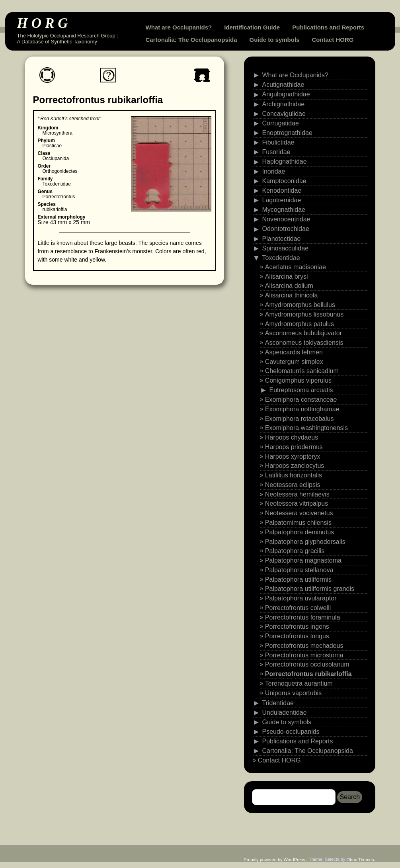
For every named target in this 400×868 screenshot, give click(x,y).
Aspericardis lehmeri (294, 352)
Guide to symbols (275, 40)
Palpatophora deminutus (300, 532)
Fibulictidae (278, 142)
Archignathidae (284, 104)
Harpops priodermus (294, 447)
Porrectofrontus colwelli (298, 608)
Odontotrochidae (286, 229)
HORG (44, 23)
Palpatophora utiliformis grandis (310, 589)
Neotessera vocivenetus (299, 513)
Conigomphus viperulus (298, 380)
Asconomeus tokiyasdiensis (304, 343)
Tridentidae (278, 703)
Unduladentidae (285, 712)
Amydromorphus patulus (300, 324)
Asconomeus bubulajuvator (303, 333)
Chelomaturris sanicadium (302, 371)
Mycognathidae (284, 210)
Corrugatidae (281, 123)
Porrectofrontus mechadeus (304, 646)
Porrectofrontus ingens (297, 627)
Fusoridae (276, 152)
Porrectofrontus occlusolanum (307, 664)
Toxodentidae (281, 258)
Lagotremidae (282, 200)
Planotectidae (282, 238)
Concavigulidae (284, 113)
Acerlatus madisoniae (296, 267)
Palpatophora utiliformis (298, 579)
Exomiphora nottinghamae (302, 409)
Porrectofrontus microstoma (304, 655)
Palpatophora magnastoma (303, 560)
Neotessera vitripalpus (297, 503)
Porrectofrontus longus (297, 636)
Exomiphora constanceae (301, 400)
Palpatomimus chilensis (298, 523)
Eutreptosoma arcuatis (301, 390)
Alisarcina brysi (287, 276)
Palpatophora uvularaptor (301, 598)
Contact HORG (333, 40)
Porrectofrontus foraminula (303, 617)
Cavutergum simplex (294, 361)
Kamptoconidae (284, 181)
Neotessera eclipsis (293, 485)
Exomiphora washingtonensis (306, 428)
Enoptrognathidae (287, 133)
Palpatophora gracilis (295, 551)
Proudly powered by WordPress (274, 860)
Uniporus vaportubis (293, 693)
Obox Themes (360, 860)
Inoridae (274, 171)
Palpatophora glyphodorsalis (305, 541)
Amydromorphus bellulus (300, 305)
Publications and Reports (328, 27)
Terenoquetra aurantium (299, 683)
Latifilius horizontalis (294, 475)
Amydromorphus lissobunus (304, 314)
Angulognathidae (286, 94)
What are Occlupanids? (179, 27)
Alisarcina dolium (289, 286)
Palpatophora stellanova (299, 570)
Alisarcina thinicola (292, 295)
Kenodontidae (282, 191)
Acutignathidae (283, 85)
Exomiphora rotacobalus (300, 418)
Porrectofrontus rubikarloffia (308, 674)
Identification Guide (252, 27)
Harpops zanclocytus (295, 466)
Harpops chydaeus (292, 437)
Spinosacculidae (286, 248)
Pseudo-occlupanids (291, 732)
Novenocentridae (286, 219)
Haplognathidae (285, 161)
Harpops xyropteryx (293, 456)
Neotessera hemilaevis (297, 494)
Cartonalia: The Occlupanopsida (191, 40)
